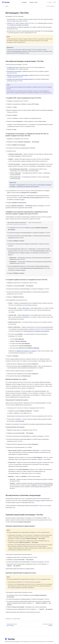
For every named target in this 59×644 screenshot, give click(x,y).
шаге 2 (31, 501)
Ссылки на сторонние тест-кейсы (19, 25)
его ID (39, 462)
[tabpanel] (30, 250)
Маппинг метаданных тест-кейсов (26, 351)
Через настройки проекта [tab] (35, 223)
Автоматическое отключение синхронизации (36, 331)
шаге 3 (39, 501)
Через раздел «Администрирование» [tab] (17, 223)
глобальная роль (18, 51)
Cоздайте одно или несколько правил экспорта (20, 79)
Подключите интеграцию (14, 71)
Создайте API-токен (13, 67)
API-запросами (20, 421)
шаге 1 (23, 200)
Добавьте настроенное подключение (17, 75)
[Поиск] (52, 2)
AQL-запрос (26, 308)
